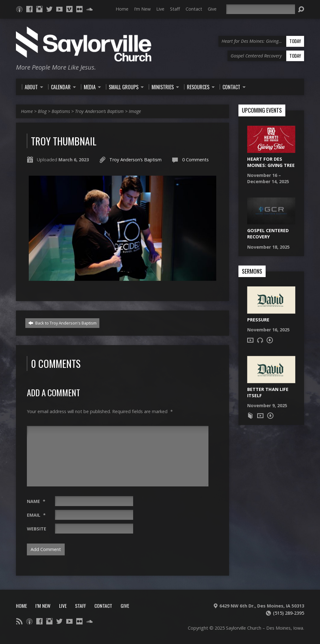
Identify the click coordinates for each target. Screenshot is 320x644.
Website (37, 529)
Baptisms (61, 111)
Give (212, 9)
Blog (42, 111)
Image (135, 111)
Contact (194, 9)
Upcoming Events (262, 110)
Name (36, 501)
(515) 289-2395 (289, 613)
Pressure (258, 320)
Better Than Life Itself (268, 392)
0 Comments (195, 160)
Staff (175, 9)
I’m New (142, 9)
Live (160, 9)
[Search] (261, 9)
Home (122, 9)
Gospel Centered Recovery (268, 234)
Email (36, 515)
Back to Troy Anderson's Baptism (62, 323)
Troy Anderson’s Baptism (99, 111)
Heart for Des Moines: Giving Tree (271, 162)
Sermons (252, 271)
